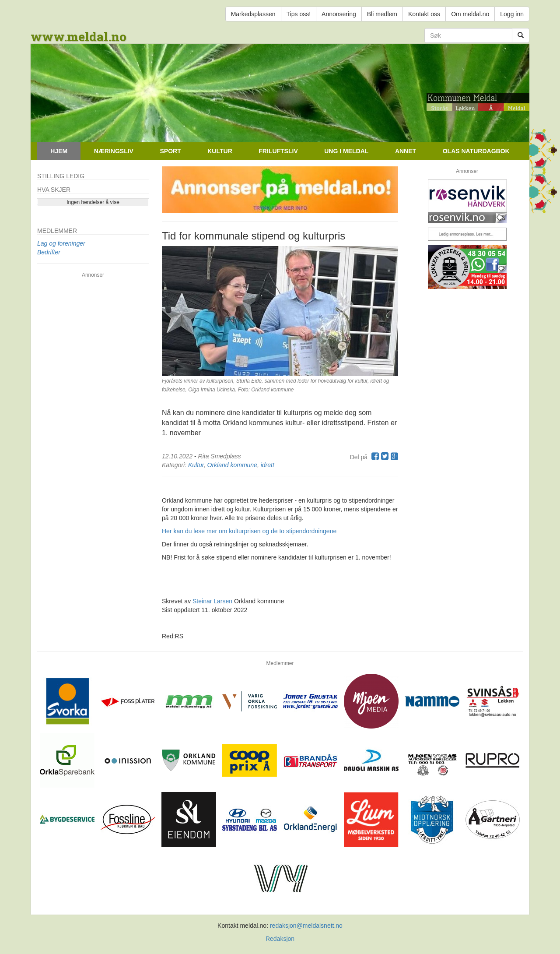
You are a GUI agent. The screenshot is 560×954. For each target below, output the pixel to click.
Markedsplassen (253, 14)
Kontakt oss (424, 14)
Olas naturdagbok (476, 151)
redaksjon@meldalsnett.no (306, 926)
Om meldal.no (470, 14)
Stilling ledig (61, 176)
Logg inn (512, 14)
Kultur (220, 151)
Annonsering (339, 14)
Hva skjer (54, 190)
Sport (170, 151)
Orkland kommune (232, 465)
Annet (406, 151)
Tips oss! (299, 14)
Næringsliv (114, 151)
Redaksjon (280, 939)
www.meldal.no (79, 37)
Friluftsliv (278, 151)
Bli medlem (382, 14)
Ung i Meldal (346, 151)
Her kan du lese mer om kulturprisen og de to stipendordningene (249, 531)
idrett (268, 465)
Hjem (59, 151)
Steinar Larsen (212, 601)
